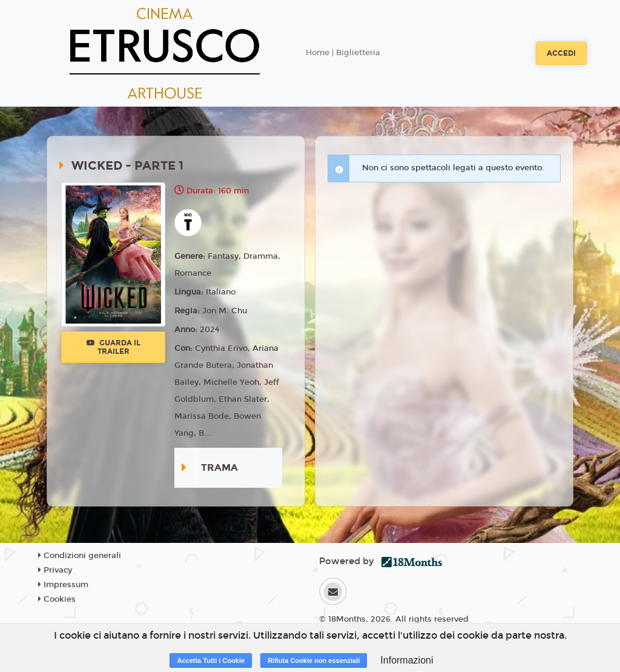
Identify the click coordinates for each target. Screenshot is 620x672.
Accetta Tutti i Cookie (211, 660)
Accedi (561, 53)
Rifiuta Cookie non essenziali (314, 660)
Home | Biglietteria (343, 53)
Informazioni (407, 660)
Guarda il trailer (114, 347)
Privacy (55, 570)
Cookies (57, 599)
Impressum (63, 585)
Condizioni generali (80, 556)
